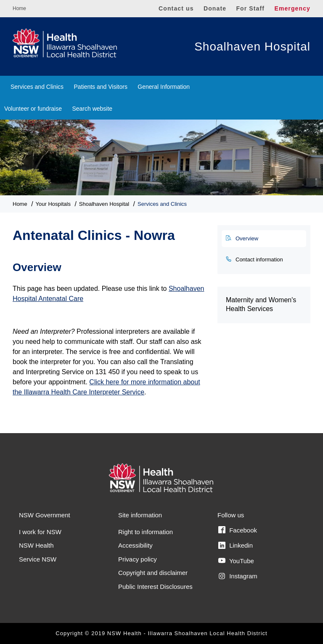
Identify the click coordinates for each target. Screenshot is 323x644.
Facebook (238, 530)
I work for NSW (40, 532)
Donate (215, 8)
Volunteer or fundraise (33, 109)
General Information (164, 87)
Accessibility (135, 545)
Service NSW (38, 559)
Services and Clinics (37, 87)
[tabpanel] (109, 325)
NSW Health (36, 545)
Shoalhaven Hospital (252, 47)
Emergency (292, 8)
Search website (92, 109)
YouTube (236, 561)
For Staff (250, 8)
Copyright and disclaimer (153, 573)
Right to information (146, 532)
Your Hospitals (53, 204)
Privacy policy (138, 559)
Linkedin (236, 546)
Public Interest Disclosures (155, 587)
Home (19, 8)
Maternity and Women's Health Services (261, 304)
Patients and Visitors (101, 87)
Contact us (176, 8)
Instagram (238, 576)
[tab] (264, 239)
